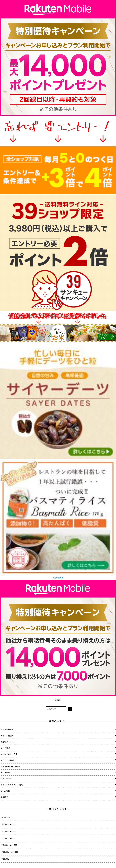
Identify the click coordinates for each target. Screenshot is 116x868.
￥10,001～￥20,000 (10, 852)
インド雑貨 (5, 772)
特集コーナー (6, 779)
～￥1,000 (5, 817)
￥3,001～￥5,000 (9, 831)
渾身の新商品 (58, 578)
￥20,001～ (6, 859)
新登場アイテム (7, 742)
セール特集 (5, 791)
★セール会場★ (7, 736)
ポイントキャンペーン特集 (12, 785)
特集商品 (4, 797)
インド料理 (5, 748)
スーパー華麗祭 (7, 730)
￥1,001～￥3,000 (9, 824)
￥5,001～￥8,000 (9, 838)
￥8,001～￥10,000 (9, 845)
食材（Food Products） (11, 766)
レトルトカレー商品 (9, 754)
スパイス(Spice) (7, 760)
